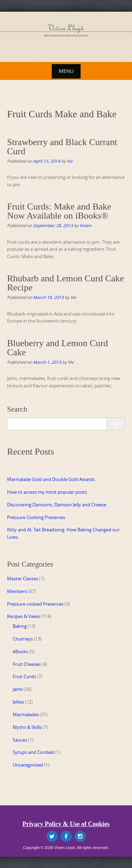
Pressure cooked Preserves (35, 604)
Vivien (85, 225)
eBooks (20, 651)
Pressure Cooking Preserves (36, 517)
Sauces (20, 740)
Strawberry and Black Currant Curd (62, 147)
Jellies (18, 702)
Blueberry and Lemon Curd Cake (58, 348)
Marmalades (26, 714)
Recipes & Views (24, 616)
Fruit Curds (24, 676)
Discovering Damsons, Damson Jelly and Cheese (57, 505)
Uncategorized (28, 765)
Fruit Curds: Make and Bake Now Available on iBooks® (59, 211)
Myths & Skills (27, 727)
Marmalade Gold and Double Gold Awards (51, 479)
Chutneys (23, 639)
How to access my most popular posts (47, 492)
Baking (20, 626)
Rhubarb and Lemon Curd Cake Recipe (65, 283)
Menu (66, 71)
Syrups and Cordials (33, 752)
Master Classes (23, 579)
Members (17, 591)
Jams (18, 689)
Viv (70, 161)
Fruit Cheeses (27, 664)
